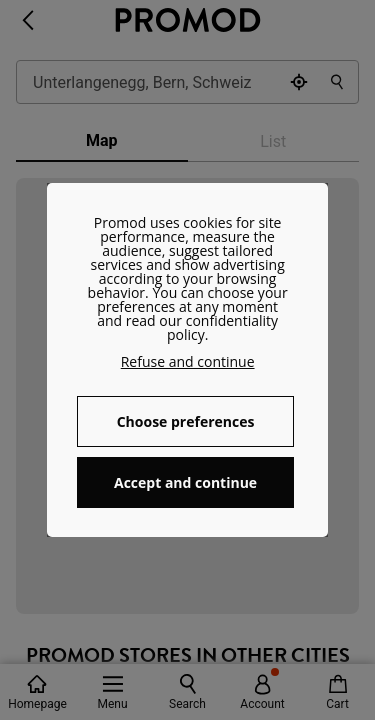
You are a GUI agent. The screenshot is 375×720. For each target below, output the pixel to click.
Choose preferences (186, 421)
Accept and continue (185, 482)
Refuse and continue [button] (188, 361)
